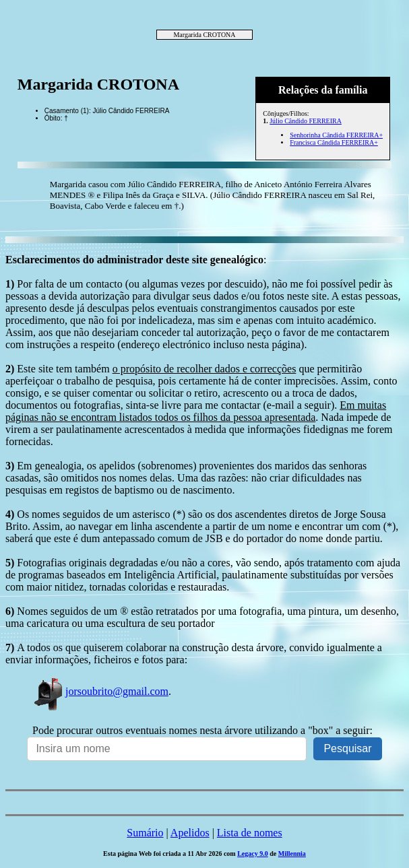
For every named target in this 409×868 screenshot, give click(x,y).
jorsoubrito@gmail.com (100, 691)
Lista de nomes (250, 833)
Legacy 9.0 (253, 854)
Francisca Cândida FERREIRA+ (334, 142)
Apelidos (190, 833)
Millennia (292, 854)
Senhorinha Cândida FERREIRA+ (336, 135)
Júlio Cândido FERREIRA (306, 121)
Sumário (145, 833)
